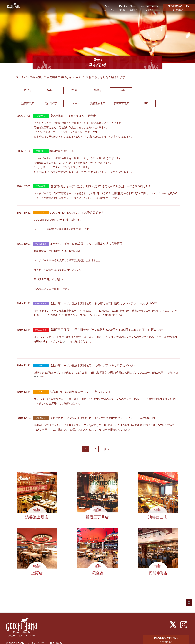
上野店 (145, 104)
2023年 (74, 90)
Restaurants (149, 8)
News (133, 8)
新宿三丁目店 (121, 103)
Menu (109, 8)
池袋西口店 (27, 103)
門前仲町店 (51, 103)
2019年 (121, 91)
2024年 (51, 90)
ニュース (74, 103)
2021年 (98, 90)
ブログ (66, 342)
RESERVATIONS (179, 8)
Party (123, 8)
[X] (173, 618)
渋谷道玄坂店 (98, 103)
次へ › (107, 449)
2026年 (27, 90)
